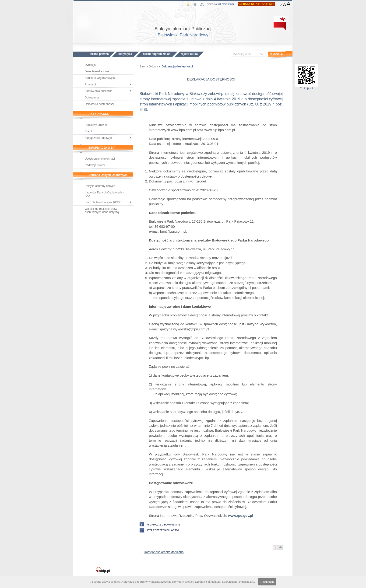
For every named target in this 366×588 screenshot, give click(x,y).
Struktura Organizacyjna (100, 78)
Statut (88, 131)
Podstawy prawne (96, 125)
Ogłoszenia (92, 98)
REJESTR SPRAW (190, 54)
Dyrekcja (90, 65)
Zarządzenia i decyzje (98, 138)
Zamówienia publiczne (99, 91)
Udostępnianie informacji (100, 159)
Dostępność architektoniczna (164, 552)
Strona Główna (149, 66)
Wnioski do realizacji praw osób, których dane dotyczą (102, 210)
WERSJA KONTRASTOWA (257, 4)
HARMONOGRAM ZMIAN (157, 54)
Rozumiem (267, 582)
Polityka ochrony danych (100, 186)
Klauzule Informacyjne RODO (103, 202)
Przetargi (90, 84)
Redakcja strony (95, 165)
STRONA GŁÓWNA (99, 54)
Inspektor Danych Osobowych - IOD (104, 194)
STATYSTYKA (125, 54)
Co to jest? (307, 87)
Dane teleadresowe (97, 71)
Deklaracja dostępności (99, 104)
